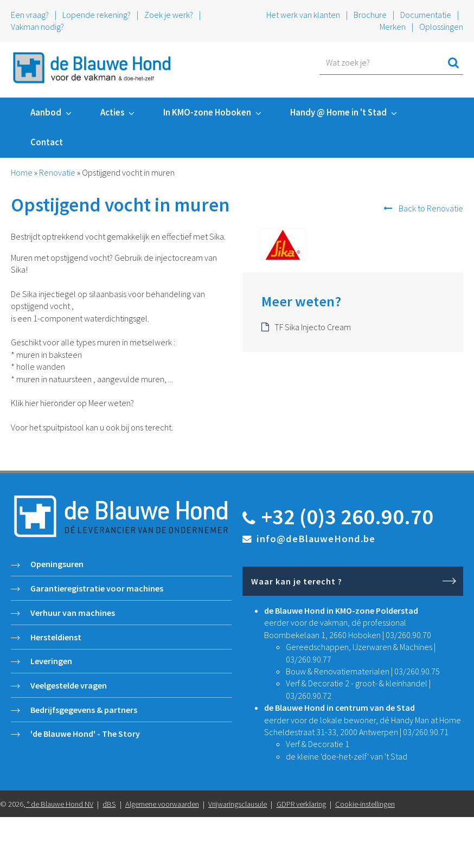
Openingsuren (57, 564)
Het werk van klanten (304, 15)
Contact (47, 142)
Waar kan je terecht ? (297, 581)
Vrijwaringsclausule (238, 804)
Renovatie (57, 172)
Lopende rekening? (97, 15)
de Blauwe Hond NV (62, 804)
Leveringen (51, 661)
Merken (393, 27)
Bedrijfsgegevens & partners (84, 710)
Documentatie (426, 15)
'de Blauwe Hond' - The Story (85, 734)
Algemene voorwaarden (162, 804)
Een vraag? (30, 15)
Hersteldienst (56, 637)
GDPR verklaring (301, 804)
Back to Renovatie (431, 208)
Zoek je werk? (169, 15)
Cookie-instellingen (365, 804)
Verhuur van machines (73, 613)
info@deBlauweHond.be (316, 539)
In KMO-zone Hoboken (207, 112)
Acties (112, 112)
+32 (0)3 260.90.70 (347, 517)
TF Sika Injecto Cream (313, 327)
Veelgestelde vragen (69, 685)
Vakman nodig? (37, 27)
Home (22, 172)
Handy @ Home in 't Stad (338, 112)
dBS (109, 804)
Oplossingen (441, 27)
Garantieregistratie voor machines (97, 588)
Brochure (370, 15)
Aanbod (46, 112)
